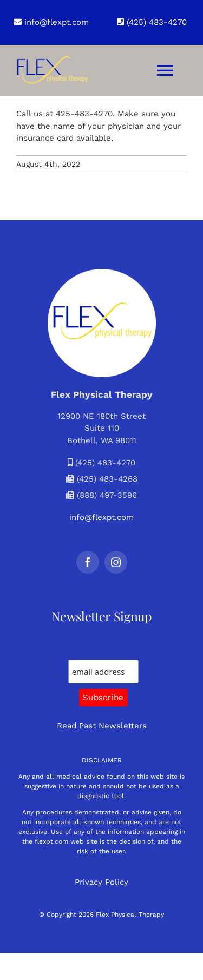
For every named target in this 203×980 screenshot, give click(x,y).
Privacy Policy (101, 882)
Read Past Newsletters (102, 726)
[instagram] (116, 562)
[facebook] (88, 562)
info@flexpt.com (51, 22)
